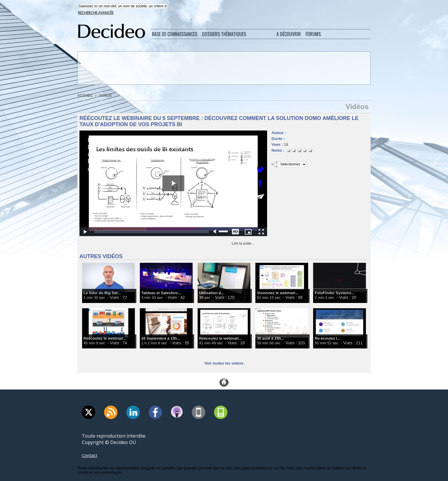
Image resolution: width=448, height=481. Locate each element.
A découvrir (289, 35)
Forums (313, 35)
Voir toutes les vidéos (224, 363)
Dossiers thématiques (224, 35)
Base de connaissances (175, 35)
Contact (90, 455)
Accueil (85, 96)
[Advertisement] (223, 68)
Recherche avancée (96, 13)
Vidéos (103, 96)
